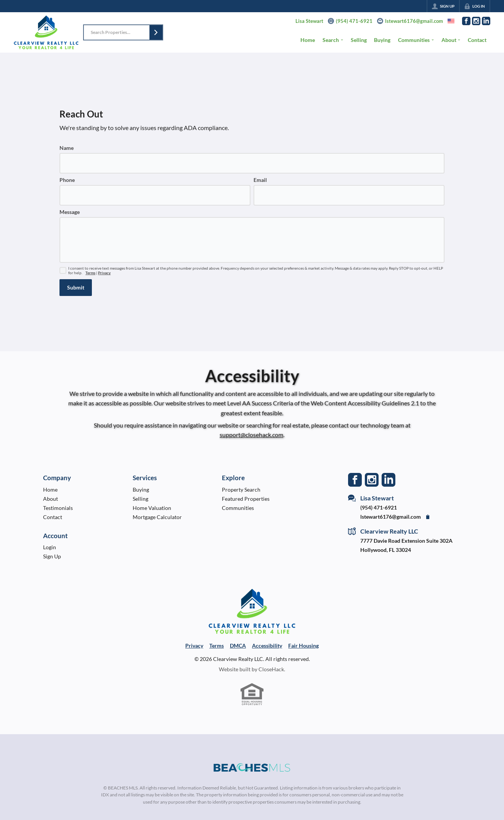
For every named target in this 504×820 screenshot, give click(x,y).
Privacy (104, 273)
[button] (156, 32)
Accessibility (267, 646)
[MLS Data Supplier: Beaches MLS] (252, 768)
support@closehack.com (251, 435)
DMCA (238, 646)
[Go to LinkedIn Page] (486, 21)
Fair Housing (303, 646)
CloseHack (271, 669)
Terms (90, 273)
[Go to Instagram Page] (476, 21)
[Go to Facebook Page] (466, 21)
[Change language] (451, 21)
